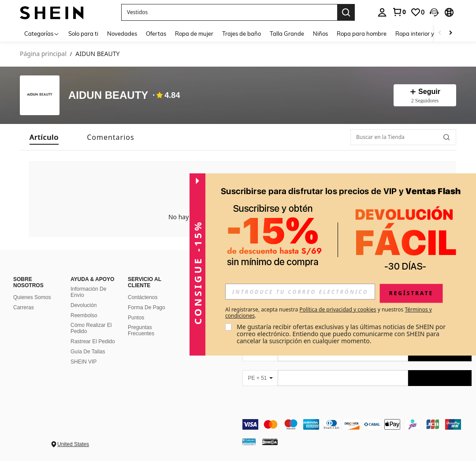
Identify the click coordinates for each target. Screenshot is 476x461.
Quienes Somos (32, 297)
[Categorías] (42, 33)
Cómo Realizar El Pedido (91, 328)
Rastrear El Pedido (93, 341)
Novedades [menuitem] (122, 34)
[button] (434, 12)
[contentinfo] (357, 424)
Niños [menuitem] (320, 34)
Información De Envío (88, 292)
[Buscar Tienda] (446, 137)
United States (73, 444)
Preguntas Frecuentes (141, 330)
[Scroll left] (440, 33)
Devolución (84, 305)
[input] (300, 292)
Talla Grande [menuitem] (287, 34)
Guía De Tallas (88, 352)
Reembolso (84, 315)
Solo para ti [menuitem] (83, 34)
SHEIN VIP (84, 362)
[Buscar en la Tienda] (403, 137)
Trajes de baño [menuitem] (242, 34)
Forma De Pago (147, 307)
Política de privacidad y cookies (338, 309)
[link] (399, 12)
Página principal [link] (43, 54)
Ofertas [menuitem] (156, 34)
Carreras (24, 307)
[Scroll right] (450, 33)
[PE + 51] (260, 378)
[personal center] (382, 12)
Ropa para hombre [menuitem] (362, 34)
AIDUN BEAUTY (108, 96)
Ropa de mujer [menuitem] (194, 34)
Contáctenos (143, 297)
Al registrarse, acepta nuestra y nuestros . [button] (329, 313)
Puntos (136, 318)
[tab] (44, 137)
